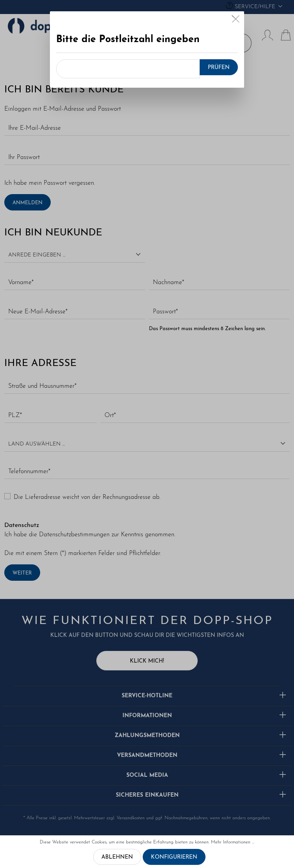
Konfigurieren (174, 857)
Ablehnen (117, 857)
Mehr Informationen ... (233, 842)
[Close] (236, 21)
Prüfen (219, 68)
